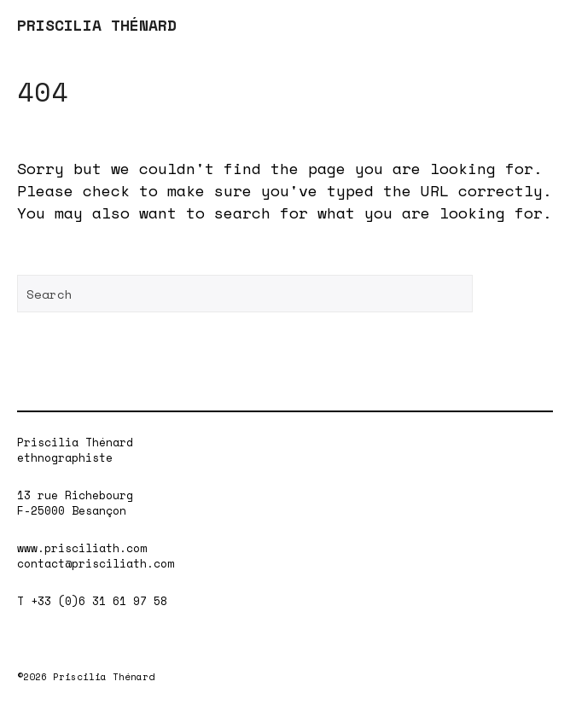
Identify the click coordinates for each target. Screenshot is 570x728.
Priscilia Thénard (75, 442)
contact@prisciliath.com (96, 563)
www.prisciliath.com (82, 548)
